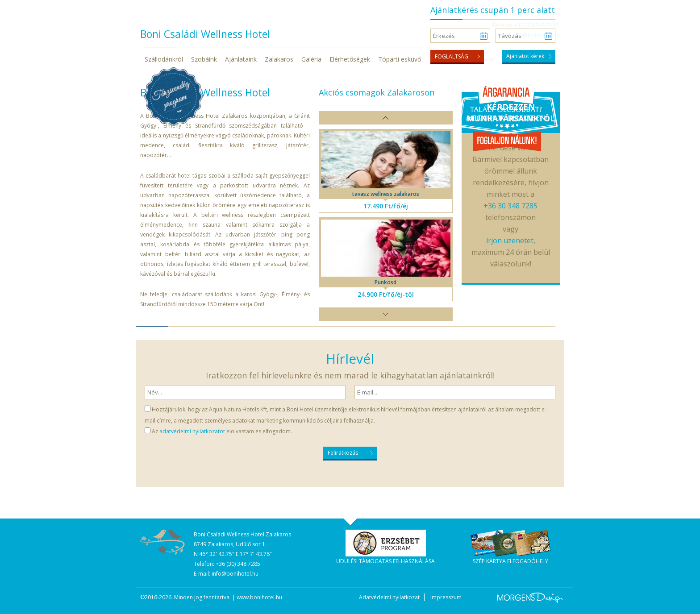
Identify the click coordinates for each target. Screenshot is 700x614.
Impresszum (446, 597)
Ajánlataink (241, 59)
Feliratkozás (343, 453)
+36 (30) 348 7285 (238, 564)
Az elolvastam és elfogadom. (222, 431)
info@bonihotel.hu (235, 574)
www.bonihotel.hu (259, 597)
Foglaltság (452, 56)
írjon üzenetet (510, 241)
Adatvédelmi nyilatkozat (389, 597)
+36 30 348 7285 (510, 206)
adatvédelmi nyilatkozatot (192, 431)
